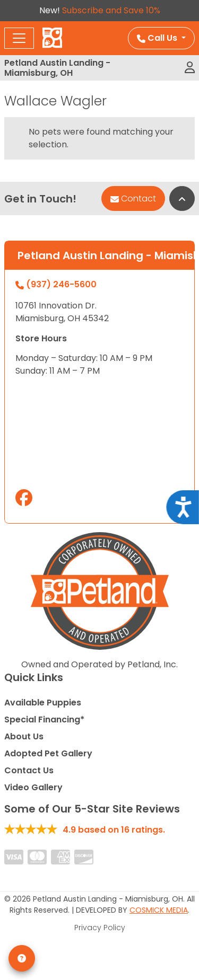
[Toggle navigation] (19, 38)
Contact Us (29, 770)
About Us (24, 736)
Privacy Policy (100, 928)
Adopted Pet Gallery (48, 753)
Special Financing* (44, 719)
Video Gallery (33, 787)
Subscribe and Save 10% (111, 10)
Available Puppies (43, 703)
